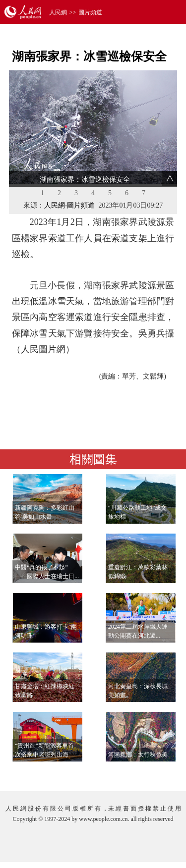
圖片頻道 (90, 12)
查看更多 (149, 774)
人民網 (58, 12)
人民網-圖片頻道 (70, 205)
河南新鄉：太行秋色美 (138, 755)
